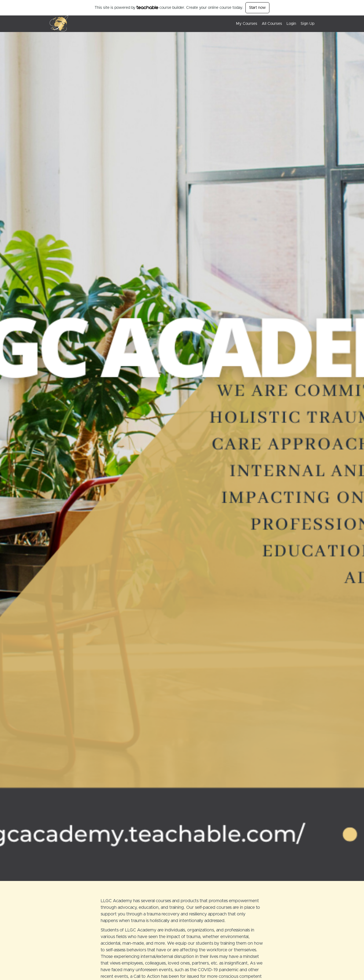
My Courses (247, 24)
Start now (257, 8)
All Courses (272, 24)
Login (291, 24)
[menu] (273, 24)
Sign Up (307, 24)
